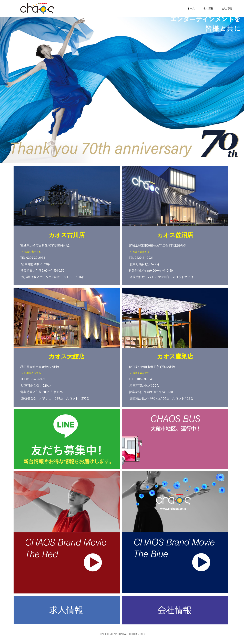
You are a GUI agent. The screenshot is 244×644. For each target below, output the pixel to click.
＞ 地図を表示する (34, 252)
